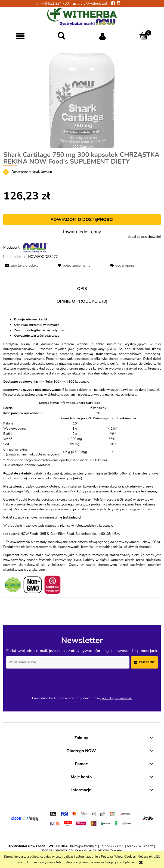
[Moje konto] (103, 36)
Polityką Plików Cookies (118, 857)
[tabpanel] (82, 461)
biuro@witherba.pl (92, 4)
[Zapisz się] (144, 662)
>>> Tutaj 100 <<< (52, 382)
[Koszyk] (143, 36)
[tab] (82, 289)
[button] (21, 36)
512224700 (115, 846)
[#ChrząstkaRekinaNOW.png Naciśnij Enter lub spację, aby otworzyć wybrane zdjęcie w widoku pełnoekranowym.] (82, 101)
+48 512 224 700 (55, 4)
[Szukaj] (62, 36)
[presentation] (44, 680)
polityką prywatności (117, 698)
